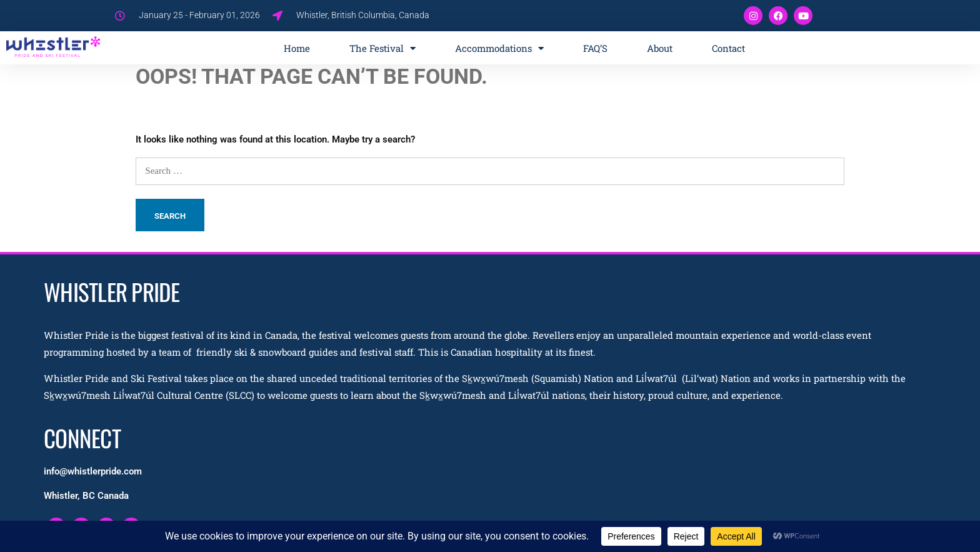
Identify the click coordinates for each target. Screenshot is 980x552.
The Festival (382, 48)
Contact (728, 48)
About (660, 48)
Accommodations (499, 48)
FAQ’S (595, 48)
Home (297, 48)
